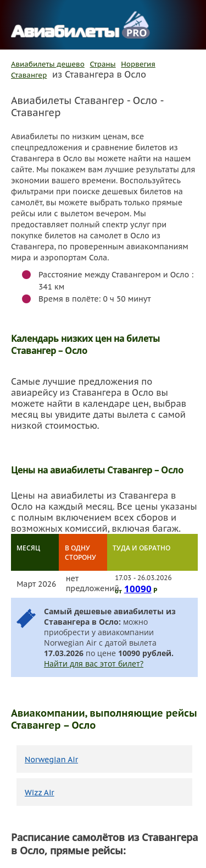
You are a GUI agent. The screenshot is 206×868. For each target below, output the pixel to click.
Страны (103, 64)
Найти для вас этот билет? (94, 664)
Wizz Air (40, 793)
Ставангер (29, 75)
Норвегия (138, 64)
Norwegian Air (51, 760)
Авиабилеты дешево (48, 64)
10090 (138, 588)
